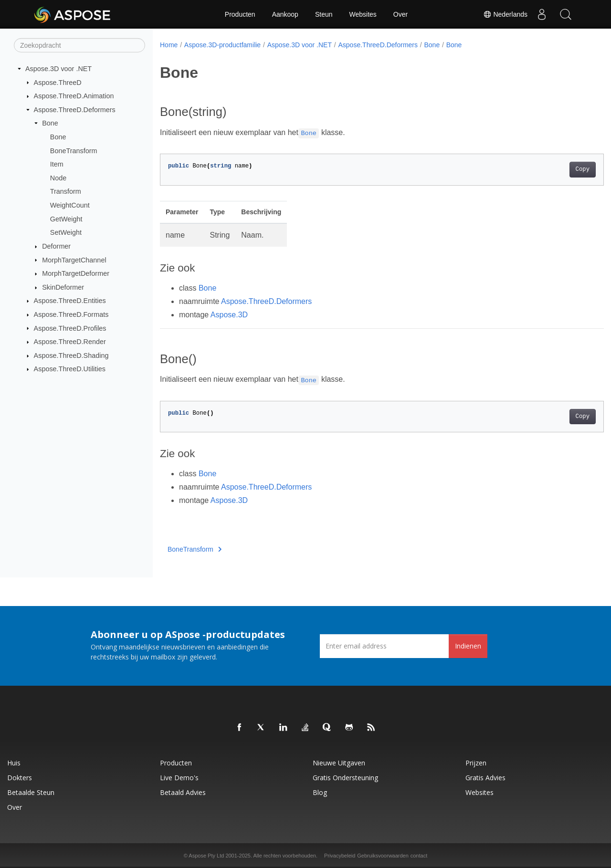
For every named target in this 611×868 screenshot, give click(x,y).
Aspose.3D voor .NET (58, 69)
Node (58, 178)
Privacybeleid (340, 856)
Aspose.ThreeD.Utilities (70, 369)
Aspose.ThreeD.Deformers (75, 110)
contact (419, 856)
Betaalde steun (31, 792)
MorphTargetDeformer (76, 273)
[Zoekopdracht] (79, 45)
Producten (240, 14)
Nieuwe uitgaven (339, 763)
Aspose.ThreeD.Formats (71, 314)
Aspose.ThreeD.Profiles (70, 328)
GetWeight (66, 219)
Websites (363, 14)
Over (400, 14)
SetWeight (66, 232)
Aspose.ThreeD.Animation (74, 96)
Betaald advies (183, 792)
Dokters (20, 778)
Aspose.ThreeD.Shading (71, 356)
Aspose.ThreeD (58, 82)
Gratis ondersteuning (345, 778)
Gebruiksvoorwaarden (383, 856)
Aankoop (285, 14)
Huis (14, 763)
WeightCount (70, 205)
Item (57, 164)
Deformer (56, 246)
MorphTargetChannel (74, 260)
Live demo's (179, 778)
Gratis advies (485, 778)
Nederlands (506, 14)
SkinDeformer (63, 287)
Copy (552, 169)
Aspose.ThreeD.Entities (70, 301)
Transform (66, 191)
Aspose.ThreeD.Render (70, 342)
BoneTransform (74, 150)
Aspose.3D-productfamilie (222, 45)
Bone (50, 123)
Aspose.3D (229, 315)
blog (320, 792)
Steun (324, 14)
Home (169, 45)
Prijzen (476, 763)
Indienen (468, 646)
